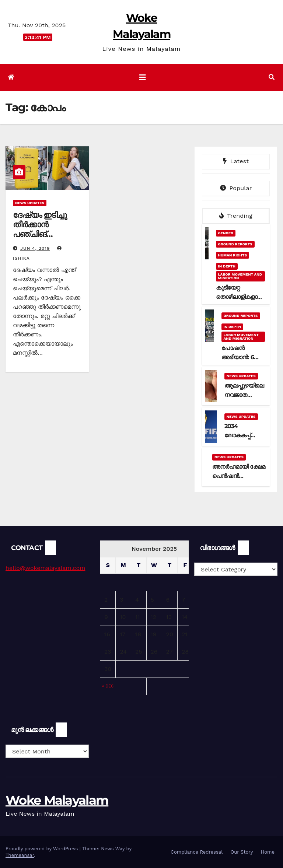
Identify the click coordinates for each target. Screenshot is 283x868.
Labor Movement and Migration (240, 276)
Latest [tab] (236, 161)
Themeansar (20, 855)
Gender (226, 233)
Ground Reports (235, 244)
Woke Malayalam (57, 800)
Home (268, 852)
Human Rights (233, 255)
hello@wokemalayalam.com (45, 568)
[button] (272, 77)
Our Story (242, 852)
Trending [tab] (236, 216)
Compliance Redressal (197, 852)
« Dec (108, 686)
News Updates (30, 203)
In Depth (227, 266)
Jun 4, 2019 (35, 248)
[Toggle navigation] (143, 77)
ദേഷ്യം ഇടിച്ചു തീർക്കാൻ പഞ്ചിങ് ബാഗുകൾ (40, 230)
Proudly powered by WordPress (43, 849)
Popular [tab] (236, 188)
